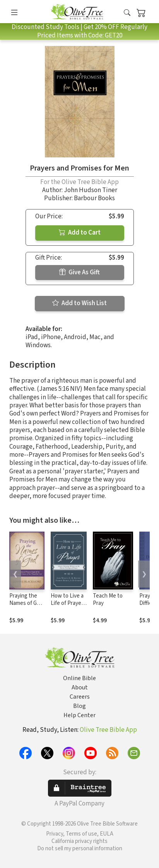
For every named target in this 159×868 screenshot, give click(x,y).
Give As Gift (79, 272)
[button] (127, 13)
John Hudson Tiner (91, 190)
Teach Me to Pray (108, 599)
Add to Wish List (79, 303)
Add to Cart (80, 233)
